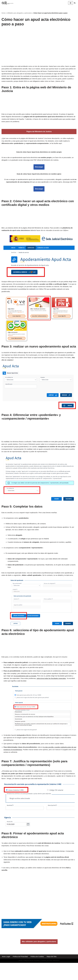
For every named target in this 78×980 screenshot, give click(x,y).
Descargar (39, 171)
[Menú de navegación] (71, 3)
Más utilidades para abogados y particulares (39, 959)
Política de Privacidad (21, 974)
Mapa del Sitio (53, 974)
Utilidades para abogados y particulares (19, 13)
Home (3, 13)
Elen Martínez (54, 978)
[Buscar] (75, 3)
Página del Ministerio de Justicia (39, 135)
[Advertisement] (39, 44)
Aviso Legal (6, 974)
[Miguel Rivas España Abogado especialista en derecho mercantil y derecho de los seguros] (8, 3)
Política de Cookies (39, 974)
